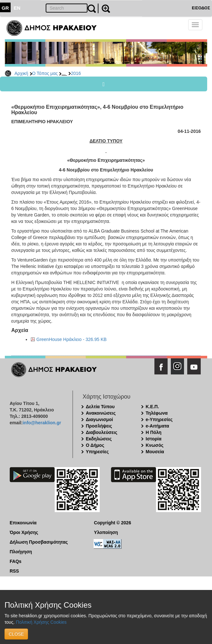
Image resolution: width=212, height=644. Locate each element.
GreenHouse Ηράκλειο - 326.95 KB (71, 339)
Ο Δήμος (95, 445)
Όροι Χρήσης (24, 532)
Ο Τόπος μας (45, 73)
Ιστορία (154, 439)
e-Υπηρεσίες (159, 419)
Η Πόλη (154, 432)
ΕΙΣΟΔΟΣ (201, 8)
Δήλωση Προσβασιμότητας (39, 542)
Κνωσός (155, 445)
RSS (14, 571)
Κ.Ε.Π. (152, 407)
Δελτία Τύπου (100, 407)
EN (17, 8)
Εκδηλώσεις (99, 439)
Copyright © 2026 (112, 523)
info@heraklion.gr (42, 423)
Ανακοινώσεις (101, 413)
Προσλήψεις (99, 426)
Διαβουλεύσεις (102, 432)
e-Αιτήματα (157, 426)
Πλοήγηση (21, 552)
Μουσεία (155, 452)
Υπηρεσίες (97, 452)
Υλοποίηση (106, 532)
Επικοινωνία (23, 523)
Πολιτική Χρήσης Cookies (41, 622)
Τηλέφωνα (157, 413)
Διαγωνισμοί (99, 419)
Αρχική (21, 73)
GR (5, 8)
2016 (76, 73)
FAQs (16, 561)
